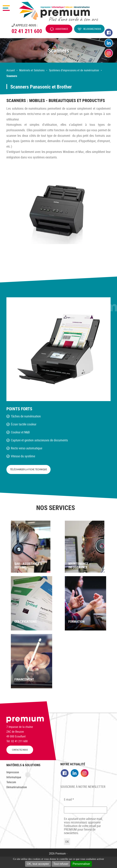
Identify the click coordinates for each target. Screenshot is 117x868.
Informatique (14, 777)
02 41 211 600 (27, 31)
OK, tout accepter (38, 864)
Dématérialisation (17, 787)
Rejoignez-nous (92, 29)
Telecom (11, 782)
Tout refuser (61, 864)
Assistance (62, 29)
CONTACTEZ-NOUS (20, 750)
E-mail (69, 799)
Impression (13, 772)
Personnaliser (81, 864)
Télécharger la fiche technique (28, 469)
